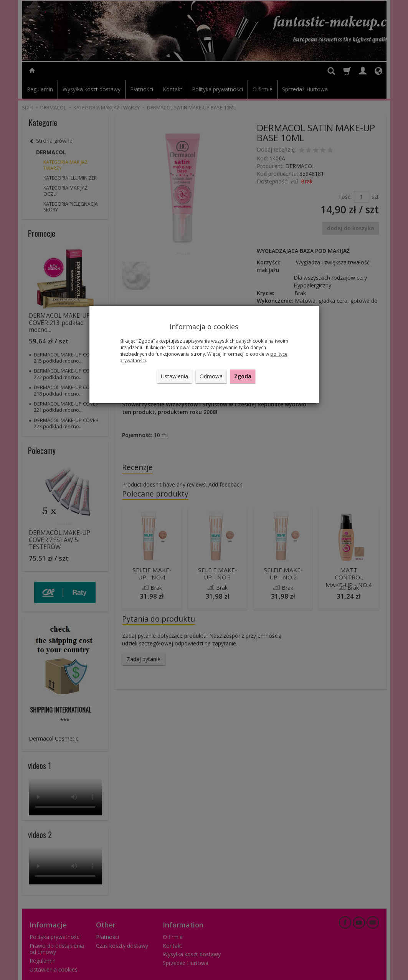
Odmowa (211, 376)
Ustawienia (174, 376)
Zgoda (243, 376)
